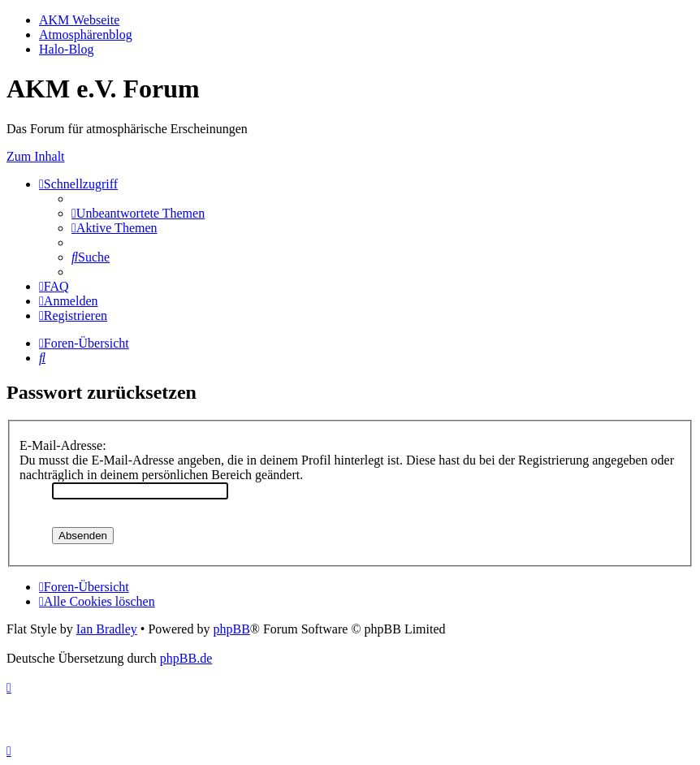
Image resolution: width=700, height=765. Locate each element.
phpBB (231, 629)
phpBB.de (186, 658)
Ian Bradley (107, 629)
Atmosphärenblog (86, 35)
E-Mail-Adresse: (63, 445)
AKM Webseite (79, 20)
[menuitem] (138, 213)
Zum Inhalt (36, 156)
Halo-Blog (67, 49)
